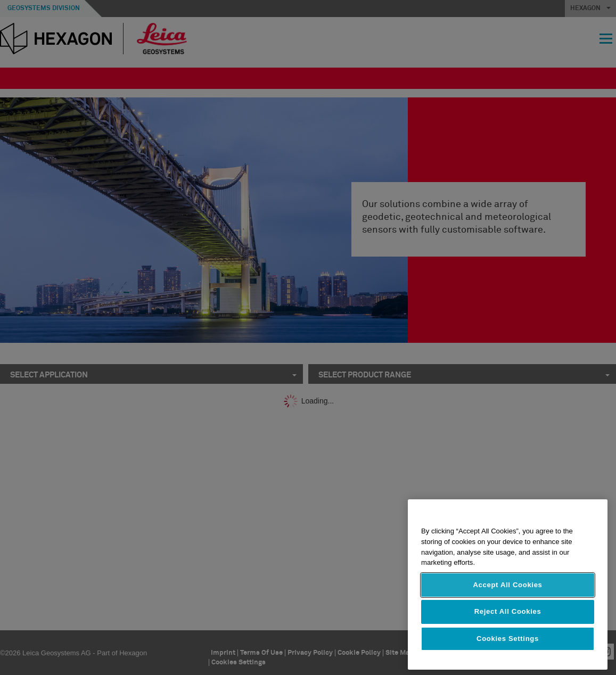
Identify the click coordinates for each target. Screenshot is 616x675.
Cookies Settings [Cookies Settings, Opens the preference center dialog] (508, 639)
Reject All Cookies (508, 611)
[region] (508, 585)
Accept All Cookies (507, 585)
